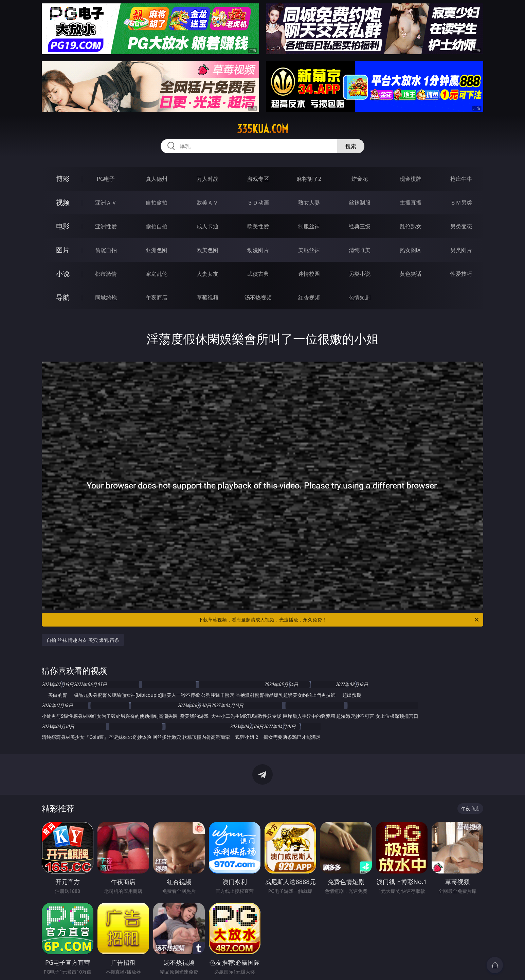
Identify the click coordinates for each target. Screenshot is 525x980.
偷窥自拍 (106, 250)
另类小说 (360, 274)
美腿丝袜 (309, 250)
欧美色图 (207, 250)
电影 (63, 226)
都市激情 (106, 274)
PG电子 (106, 179)
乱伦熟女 (411, 226)
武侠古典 (258, 274)
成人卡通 (207, 226)
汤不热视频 (258, 297)
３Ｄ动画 (258, 203)
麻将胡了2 (309, 179)
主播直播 (411, 203)
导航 (63, 297)
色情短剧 (360, 297)
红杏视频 (309, 297)
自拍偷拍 (157, 203)
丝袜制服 (360, 203)
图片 (63, 250)
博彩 (63, 179)
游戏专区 (258, 179)
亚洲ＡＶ (106, 203)
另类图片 (461, 250)
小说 (63, 274)
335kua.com (263, 129)
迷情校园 (309, 274)
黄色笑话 (411, 274)
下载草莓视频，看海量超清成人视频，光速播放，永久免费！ (339, 620)
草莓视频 (207, 297)
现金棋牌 (411, 179)
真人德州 (157, 179)
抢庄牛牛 (461, 179)
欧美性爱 (258, 226)
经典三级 (360, 226)
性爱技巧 (461, 274)
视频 (63, 202)
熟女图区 (411, 250)
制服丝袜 (309, 226)
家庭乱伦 (157, 274)
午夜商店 (157, 297)
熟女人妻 (309, 203)
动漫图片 (258, 250)
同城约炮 (106, 297)
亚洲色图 (157, 250)
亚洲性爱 (106, 226)
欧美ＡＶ (207, 203)
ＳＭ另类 (461, 203)
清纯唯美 (360, 250)
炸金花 (360, 179)
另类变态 (461, 226)
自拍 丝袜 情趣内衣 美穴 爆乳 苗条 (83, 640)
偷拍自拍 (157, 226)
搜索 (351, 146)
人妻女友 (207, 274)
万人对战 (207, 179)
